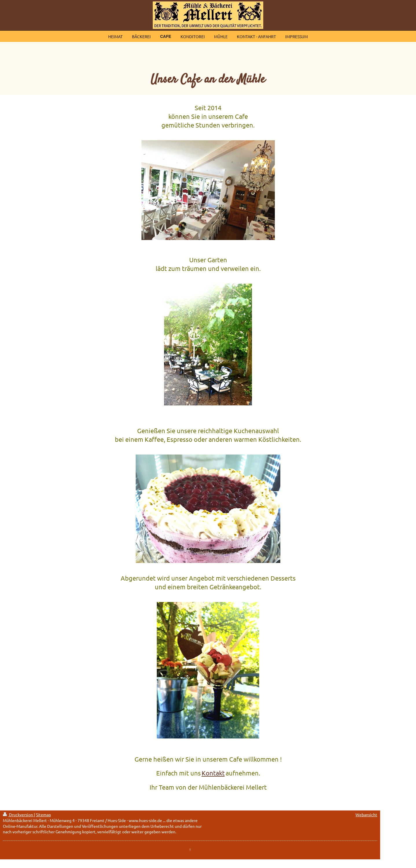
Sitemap (43, 815)
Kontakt (213, 773)
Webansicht (366, 815)
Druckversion (18, 815)
